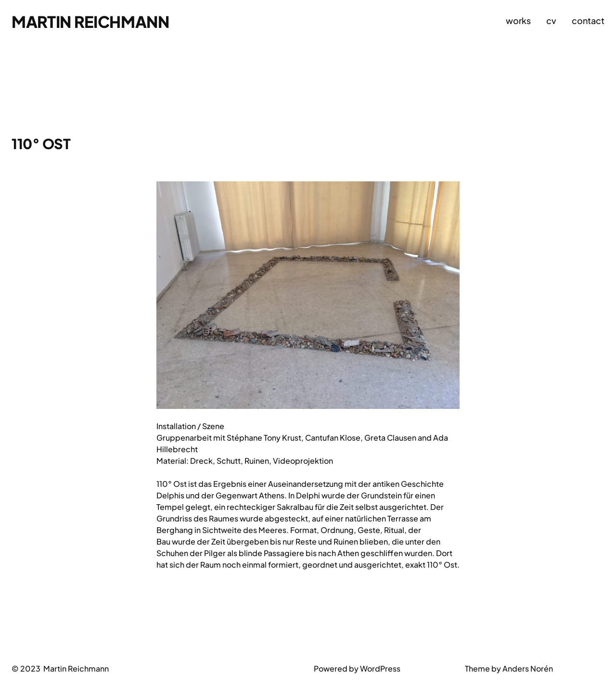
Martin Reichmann (90, 21)
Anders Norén (528, 668)
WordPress (380, 668)
